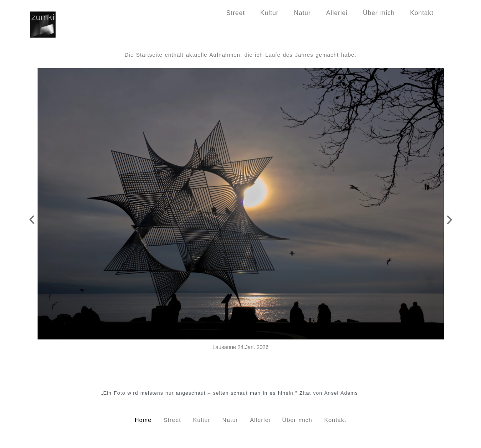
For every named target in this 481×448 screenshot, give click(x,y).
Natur (302, 13)
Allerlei (337, 13)
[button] (32, 220)
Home (202, 13)
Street (236, 13)
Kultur (269, 13)
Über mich (379, 13)
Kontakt (422, 13)
